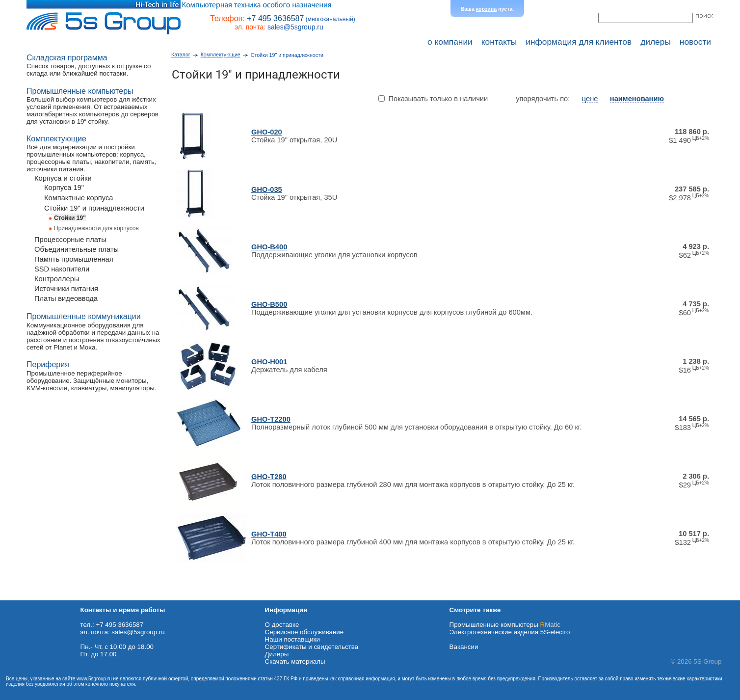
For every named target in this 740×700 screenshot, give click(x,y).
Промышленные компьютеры (505, 625)
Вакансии (464, 647)
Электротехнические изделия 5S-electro (510, 632)
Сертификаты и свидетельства (312, 647)
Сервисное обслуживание (304, 632)
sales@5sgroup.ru (295, 27)
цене (590, 99)
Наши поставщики (292, 639)
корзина (486, 9)
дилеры (656, 42)
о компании (450, 42)
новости (695, 42)
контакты (499, 42)
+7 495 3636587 (275, 18)
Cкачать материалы (295, 661)
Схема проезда (23, 597)
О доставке (282, 625)
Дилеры (277, 654)
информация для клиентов (579, 42)
